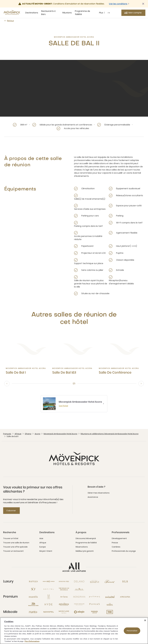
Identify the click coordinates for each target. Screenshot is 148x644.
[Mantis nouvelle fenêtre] (33, 597)
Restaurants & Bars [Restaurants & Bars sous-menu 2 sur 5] (48, 13)
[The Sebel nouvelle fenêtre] (110, 604)
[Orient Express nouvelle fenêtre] (49, 581)
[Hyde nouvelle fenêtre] (49, 604)
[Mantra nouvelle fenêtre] (33, 612)
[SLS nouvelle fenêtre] (125, 581)
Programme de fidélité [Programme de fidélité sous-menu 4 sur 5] (82, 13)
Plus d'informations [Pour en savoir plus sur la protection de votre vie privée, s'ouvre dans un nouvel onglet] (32, 641)
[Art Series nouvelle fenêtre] (64, 597)
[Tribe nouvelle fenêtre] (110, 612)
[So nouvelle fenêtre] (33, 589)
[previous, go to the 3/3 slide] (7, 384)
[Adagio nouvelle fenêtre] (79, 612)
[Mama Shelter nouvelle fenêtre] (94, 612)
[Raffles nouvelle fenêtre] (33, 581)
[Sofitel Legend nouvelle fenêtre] (94, 581)
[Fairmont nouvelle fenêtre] (110, 581)
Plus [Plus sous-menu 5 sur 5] (102, 13)
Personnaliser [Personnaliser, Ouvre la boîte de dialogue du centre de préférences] (132, 631)
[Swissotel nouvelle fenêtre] (110, 597)
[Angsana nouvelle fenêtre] (125, 597)
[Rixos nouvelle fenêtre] (79, 589)
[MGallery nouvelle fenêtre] (49, 597)
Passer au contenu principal (0, 0)
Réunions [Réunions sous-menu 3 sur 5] (67, 13)
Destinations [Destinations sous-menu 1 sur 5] (32, 13)
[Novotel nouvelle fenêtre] (49, 612)
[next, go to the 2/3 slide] (141, 384)
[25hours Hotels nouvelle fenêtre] (33, 604)
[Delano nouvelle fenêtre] (79, 581)
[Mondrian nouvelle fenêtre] (79, 597)
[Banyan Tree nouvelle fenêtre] (64, 581)
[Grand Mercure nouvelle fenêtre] (79, 604)
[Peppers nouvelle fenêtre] (94, 604)
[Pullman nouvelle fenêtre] (94, 597)
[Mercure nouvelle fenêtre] (64, 612)
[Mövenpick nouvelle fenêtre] (64, 604)
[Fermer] (145, 620)
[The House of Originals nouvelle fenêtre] (64, 589)
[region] (74, 631)
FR (109, 13)
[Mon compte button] (133, 13)
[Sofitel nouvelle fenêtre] (49, 589)
